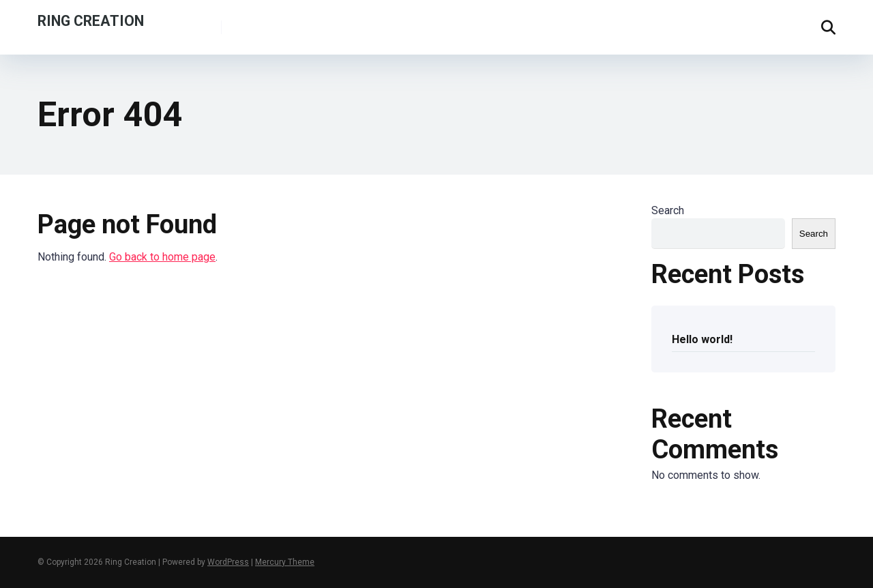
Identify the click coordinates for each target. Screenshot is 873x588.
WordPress (228, 562)
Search (668, 210)
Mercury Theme (285, 562)
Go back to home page (162, 257)
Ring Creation (91, 20)
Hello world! (702, 339)
